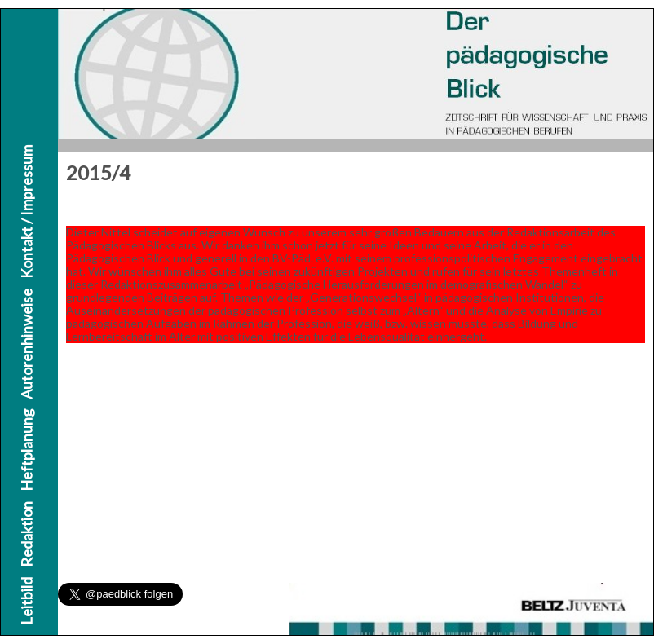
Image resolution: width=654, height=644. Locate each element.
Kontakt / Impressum (26, 212)
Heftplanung (26, 450)
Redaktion (26, 534)
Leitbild (26, 601)
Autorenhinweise (26, 344)
